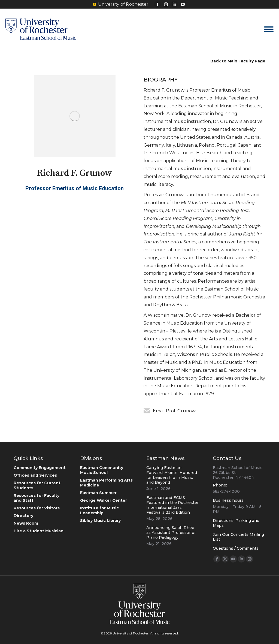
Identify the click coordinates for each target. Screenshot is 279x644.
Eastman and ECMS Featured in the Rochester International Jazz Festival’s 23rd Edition (172, 505)
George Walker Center (104, 500)
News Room (26, 523)
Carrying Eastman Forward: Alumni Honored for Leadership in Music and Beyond (172, 475)
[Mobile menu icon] (269, 29)
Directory (23, 516)
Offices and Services (35, 475)
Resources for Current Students (37, 485)
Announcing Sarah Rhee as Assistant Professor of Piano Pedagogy (171, 533)
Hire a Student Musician (39, 531)
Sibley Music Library (100, 521)
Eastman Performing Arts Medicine (106, 483)
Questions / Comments (236, 548)
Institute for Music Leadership (99, 510)
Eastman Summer (98, 493)
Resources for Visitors (37, 508)
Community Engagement (40, 468)
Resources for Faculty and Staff (37, 498)
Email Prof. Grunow (174, 411)
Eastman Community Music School (102, 470)
